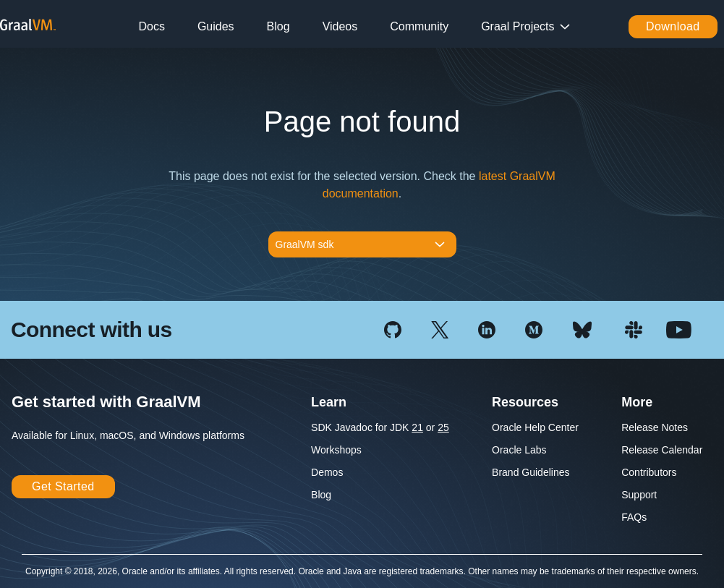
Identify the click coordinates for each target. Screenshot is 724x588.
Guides (216, 26)
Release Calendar (662, 450)
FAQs (634, 517)
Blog (278, 26)
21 (417, 427)
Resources (525, 402)
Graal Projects (518, 26)
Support (639, 495)
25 (443, 427)
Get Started (63, 486)
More (637, 402)
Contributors (649, 472)
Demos (327, 472)
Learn (329, 402)
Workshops (336, 450)
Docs (151, 26)
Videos (340, 26)
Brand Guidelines (531, 472)
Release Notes (655, 427)
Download (673, 26)
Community (419, 26)
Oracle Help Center (535, 427)
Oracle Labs (519, 450)
